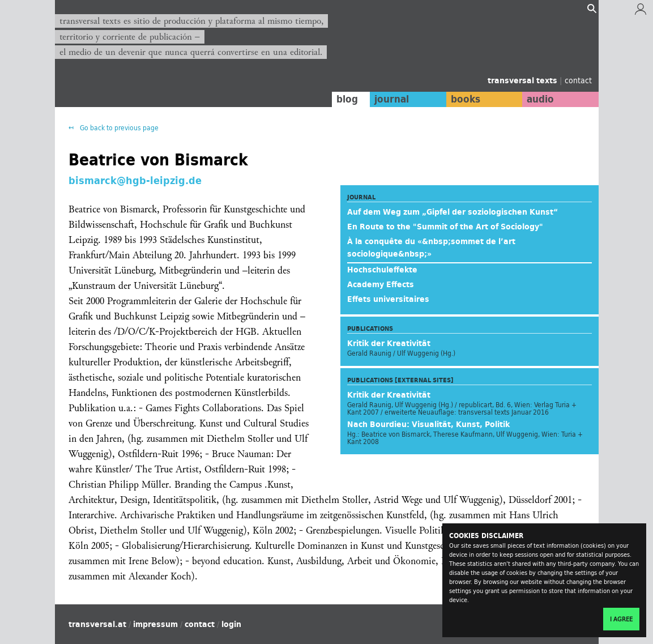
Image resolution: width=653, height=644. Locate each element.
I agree (621, 619)
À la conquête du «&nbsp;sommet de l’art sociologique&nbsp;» (431, 248)
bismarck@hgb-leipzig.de (135, 180)
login (231, 624)
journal (392, 99)
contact (578, 80)
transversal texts (524, 80)
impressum (155, 624)
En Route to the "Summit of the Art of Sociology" (445, 227)
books (466, 99)
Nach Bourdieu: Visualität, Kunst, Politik (428, 424)
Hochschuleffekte (382, 270)
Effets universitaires (388, 299)
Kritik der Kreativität (389, 343)
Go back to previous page (118, 128)
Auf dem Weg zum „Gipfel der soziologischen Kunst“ (453, 212)
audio (540, 99)
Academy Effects (381, 284)
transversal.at (97, 624)
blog (347, 99)
